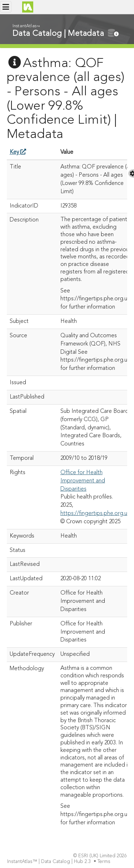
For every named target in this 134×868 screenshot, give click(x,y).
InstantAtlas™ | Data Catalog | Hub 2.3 (50, 862)
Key (18, 152)
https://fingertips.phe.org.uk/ (96, 514)
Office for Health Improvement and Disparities (83, 481)
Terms (105, 862)
